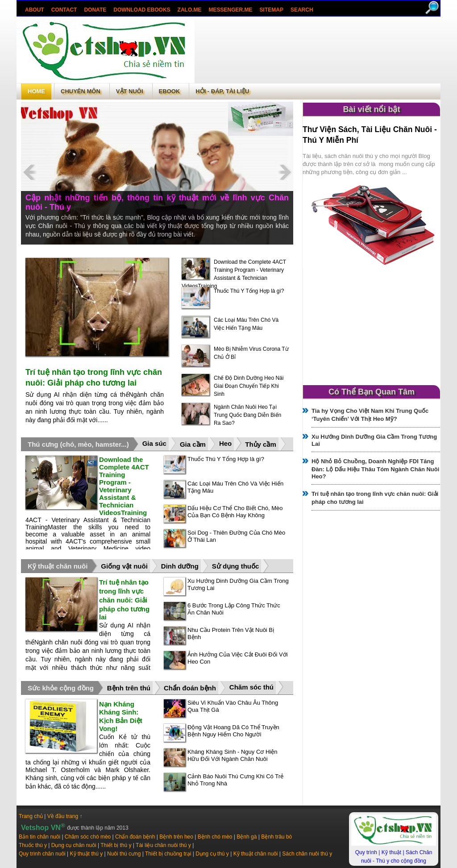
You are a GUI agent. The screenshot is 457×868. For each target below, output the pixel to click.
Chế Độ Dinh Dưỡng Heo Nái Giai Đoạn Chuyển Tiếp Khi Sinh (249, 386)
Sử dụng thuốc (236, 566)
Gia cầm (193, 444)
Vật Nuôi (130, 91)
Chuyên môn (81, 91)
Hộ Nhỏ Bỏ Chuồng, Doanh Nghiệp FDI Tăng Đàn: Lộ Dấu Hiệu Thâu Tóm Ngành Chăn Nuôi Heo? (375, 469)
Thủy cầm (261, 444)
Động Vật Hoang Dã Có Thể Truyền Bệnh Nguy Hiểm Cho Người (233, 731)
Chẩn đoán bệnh (190, 688)
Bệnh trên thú (129, 688)
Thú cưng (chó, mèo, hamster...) (78, 444)
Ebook (170, 91)
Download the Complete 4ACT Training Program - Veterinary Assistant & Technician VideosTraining (124, 486)
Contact (64, 10)
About (35, 10)
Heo (225, 443)
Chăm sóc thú (251, 687)
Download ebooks (142, 10)
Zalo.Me (190, 10)
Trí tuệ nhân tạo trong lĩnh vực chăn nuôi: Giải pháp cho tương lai (124, 600)
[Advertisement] (317, 51)
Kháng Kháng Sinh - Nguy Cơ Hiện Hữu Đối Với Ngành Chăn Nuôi (232, 755)
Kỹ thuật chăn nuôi (58, 566)
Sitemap (272, 10)
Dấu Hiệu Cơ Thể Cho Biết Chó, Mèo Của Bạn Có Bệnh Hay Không (235, 512)
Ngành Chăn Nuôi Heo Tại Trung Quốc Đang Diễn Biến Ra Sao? (247, 415)
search (302, 10)
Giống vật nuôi (124, 566)
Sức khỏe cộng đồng (61, 688)
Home (36, 91)
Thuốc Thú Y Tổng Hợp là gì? (249, 291)
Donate (95, 10)
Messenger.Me (231, 10)
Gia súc (154, 443)
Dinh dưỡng (180, 566)
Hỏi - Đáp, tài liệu (222, 91)
